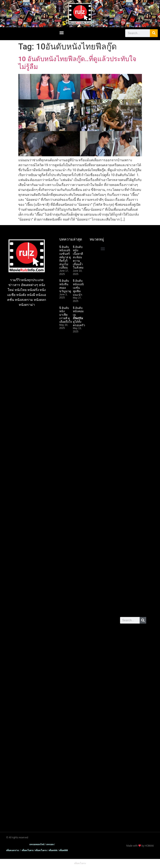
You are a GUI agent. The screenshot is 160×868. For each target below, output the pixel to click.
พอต (136, 557)
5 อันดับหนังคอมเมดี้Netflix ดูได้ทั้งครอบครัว (79, 317)
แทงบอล (140, 595)
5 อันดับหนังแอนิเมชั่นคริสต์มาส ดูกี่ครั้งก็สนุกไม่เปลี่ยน (65, 257)
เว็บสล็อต (135, 352)
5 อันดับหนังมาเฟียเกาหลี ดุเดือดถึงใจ (66, 315)
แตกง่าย (126, 661)
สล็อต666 (127, 375)
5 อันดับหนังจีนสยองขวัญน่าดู (65, 286)
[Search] (154, 33)
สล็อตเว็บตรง (129, 255)
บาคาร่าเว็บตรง (131, 240)
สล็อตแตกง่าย (130, 248)
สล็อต (133, 552)
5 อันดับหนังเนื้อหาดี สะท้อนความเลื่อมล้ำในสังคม (78, 257)
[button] (62, 33)
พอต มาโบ (128, 562)
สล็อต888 (127, 380)
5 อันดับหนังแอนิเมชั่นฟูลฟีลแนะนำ (78, 288)
